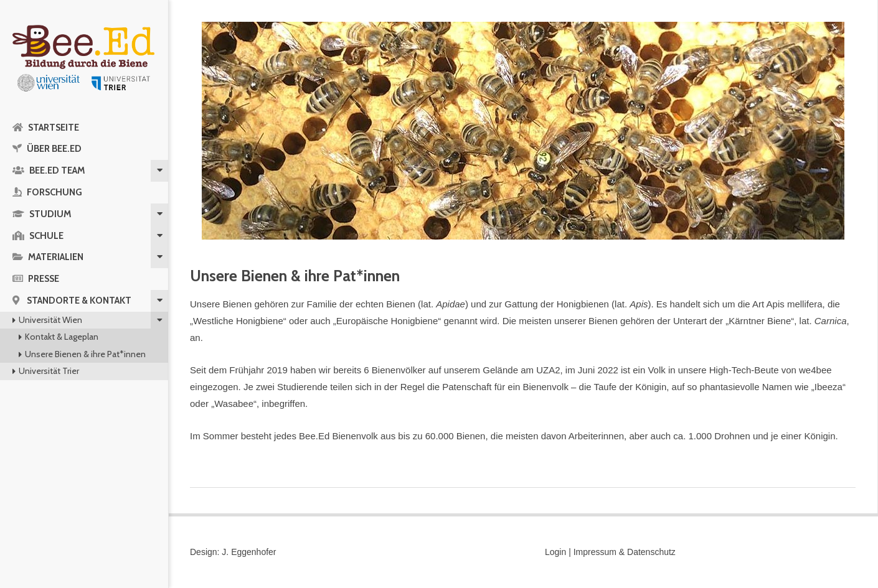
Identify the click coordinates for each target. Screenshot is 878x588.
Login (555, 552)
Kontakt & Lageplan (62, 337)
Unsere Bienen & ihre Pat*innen (85, 354)
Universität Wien (50, 320)
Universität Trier (49, 371)
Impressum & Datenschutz (625, 552)
